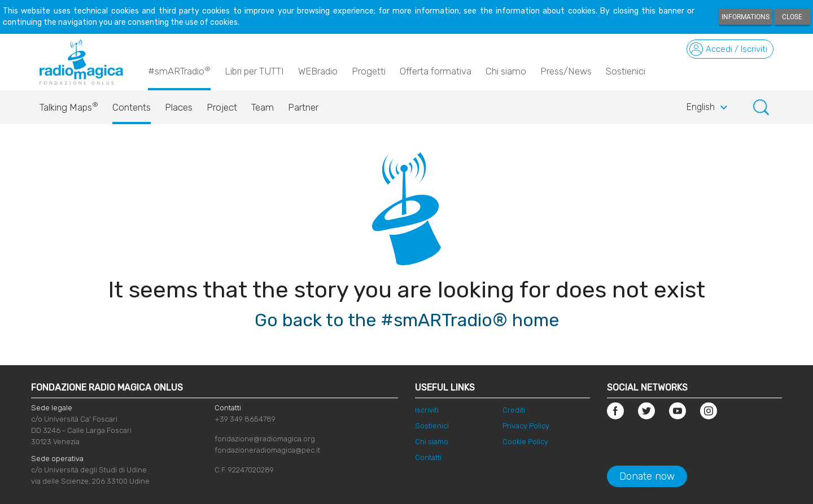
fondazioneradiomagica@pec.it (267, 450)
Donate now (647, 476)
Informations (746, 17)
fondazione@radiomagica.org (265, 439)
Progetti (369, 71)
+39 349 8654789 (245, 419)
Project (222, 107)
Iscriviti (427, 410)
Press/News (566, 71)
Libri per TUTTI (254, 71)
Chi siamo (506, 71)
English (709, 108)
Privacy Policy (526, 426)
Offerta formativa (436, 71)
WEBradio (318, 71)
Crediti (514, 410)
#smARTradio (179, 71)
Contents (132, 107)
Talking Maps (69, 104)
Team (263, 107)
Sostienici (626, 71)
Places (179, 107)
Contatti (428, 457)
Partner (303, 107)
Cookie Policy (525, 442)
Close (792, 17)
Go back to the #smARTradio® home (407, 320)
